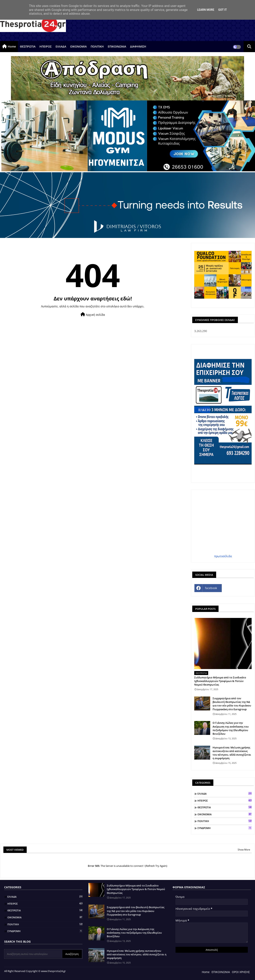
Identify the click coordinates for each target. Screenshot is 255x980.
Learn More (206, 10)
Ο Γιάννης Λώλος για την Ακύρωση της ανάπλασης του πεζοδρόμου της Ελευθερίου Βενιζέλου (231, 728)
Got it (222, 10)
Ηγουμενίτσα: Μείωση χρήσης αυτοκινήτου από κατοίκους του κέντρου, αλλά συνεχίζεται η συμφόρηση (232, 753)
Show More (244, 850)
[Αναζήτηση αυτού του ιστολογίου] (34, 954)
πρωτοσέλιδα (223, 556)
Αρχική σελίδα (93, 314)
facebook (211, 588)
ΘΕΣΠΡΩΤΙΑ (28, 46)
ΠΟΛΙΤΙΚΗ (97, 46)
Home (12, 46)
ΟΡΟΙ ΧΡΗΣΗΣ (241, 972)
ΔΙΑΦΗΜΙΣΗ (138, 46)
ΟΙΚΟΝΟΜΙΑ (78, 46)
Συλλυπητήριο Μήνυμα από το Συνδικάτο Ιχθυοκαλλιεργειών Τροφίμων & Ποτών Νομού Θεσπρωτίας (220, 681)
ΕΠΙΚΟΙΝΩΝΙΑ (117, 46)
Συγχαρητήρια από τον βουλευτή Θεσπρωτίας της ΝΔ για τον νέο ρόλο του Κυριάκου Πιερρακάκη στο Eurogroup (232, 704)
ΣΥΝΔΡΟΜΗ (225, 828)
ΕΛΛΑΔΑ (61, 46)
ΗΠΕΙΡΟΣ (46, 46)
